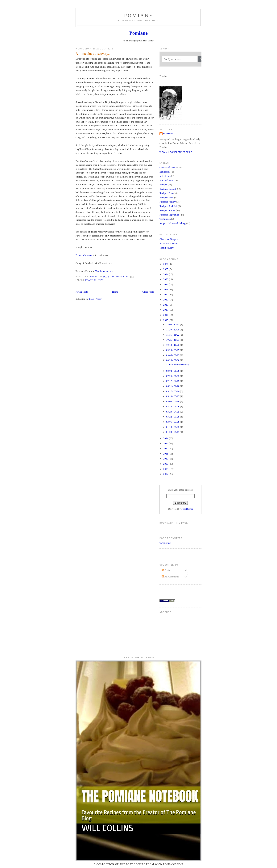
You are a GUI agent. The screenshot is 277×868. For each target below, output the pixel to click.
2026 (166, 264)
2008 (166, 469)
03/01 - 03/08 (173, 422)
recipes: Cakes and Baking (173, 223)
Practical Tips (94, 280)
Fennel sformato (84, 255)
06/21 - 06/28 (173, 386)
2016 (166, 315)
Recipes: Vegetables (169, 215)
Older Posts (148, 292)
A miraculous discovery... (93, 54)
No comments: (120, 277)
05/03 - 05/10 (173, 401)
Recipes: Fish (166, 193)
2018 (166, 305)
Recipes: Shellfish (168, 206)
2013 (166, 443)
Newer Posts (82, 292)
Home (115, 292)
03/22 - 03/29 (173, 417)
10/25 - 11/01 (173, 340)
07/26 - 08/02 (173, 376)
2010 (166, 459)
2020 (166, 295)
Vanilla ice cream (103, 271)
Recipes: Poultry (168, 202)
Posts (166, 570)
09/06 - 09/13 (173, 355)
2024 (166, 274)
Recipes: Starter (167, 210)
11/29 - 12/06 (173, 330)
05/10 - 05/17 (173, 396)
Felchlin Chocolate (169, 244)
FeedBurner (187, 509)
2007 (166, 474)
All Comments (170, 577)
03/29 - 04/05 (173, 412)
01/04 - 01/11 (173, 432)
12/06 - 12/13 (173, 325)
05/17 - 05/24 (173, 391)
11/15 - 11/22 (173, 335)
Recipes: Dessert (168, 189)
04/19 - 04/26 (173, 407)
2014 (166, 438)
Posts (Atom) (96, 299)
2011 (166, 454)
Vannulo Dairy (167, 248)
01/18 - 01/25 (173, 427)
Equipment (165, 172)
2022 (166, 284)
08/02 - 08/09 (173, 371)
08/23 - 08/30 (173, 360)
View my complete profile (176, 152)
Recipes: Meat (167, 198)
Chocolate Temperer (169, 239)
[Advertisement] (171, 627)
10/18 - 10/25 (173, 345)
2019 (166, 300)
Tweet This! (165, 543)
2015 (166, 320)
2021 (166, 290)
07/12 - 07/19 (173, 381)
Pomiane (139, 16)
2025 (166, 269)
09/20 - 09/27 (173, 350)
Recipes (163, 185)
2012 (166, 449)
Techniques (165, 219)
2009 (166, 464)
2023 (166, 279)
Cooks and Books (168, 167)
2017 (166, 310)
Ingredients (165, 176)
